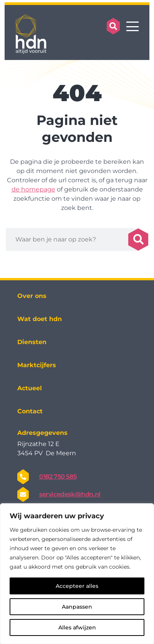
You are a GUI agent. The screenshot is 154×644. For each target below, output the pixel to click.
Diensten (32, 342)
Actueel (30, 388)
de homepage (33, 189)
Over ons (32, 296)
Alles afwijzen (77, 627)
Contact (30, 411)
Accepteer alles (77, 586)
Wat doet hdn (40, 319)
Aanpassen (77, 607)
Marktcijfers (37, 365)
